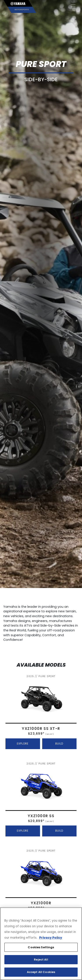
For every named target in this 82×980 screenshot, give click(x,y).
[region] (41, 944)
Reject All (41, 960)
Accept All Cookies (41, 972)
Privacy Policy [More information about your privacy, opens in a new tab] (51, 938)
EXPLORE (23, 744)
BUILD (59, 744)
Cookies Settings (41, 947)
